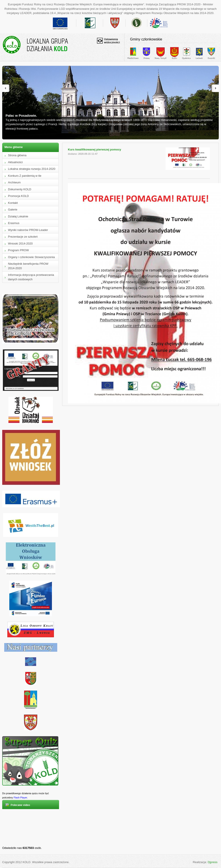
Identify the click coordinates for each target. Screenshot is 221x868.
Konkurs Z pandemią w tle (25, 176)
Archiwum (14, 182)
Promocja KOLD (18, 196)
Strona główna (17, 155)
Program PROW (18, 250)
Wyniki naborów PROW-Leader (28, 230)
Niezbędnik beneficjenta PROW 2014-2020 (28, 266)
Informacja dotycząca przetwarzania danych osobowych (31, 277)
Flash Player (20, 798)
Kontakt (13, 203)
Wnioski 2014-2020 (20, 244)
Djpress (213, 862)
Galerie (13, 209)
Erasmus (14, 223)
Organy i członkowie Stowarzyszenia (31, 257)
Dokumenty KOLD (20, 189)
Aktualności (15, 162)
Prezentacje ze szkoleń (23, 237)
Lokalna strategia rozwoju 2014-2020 (32, 169)
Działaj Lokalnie (18, 216)
